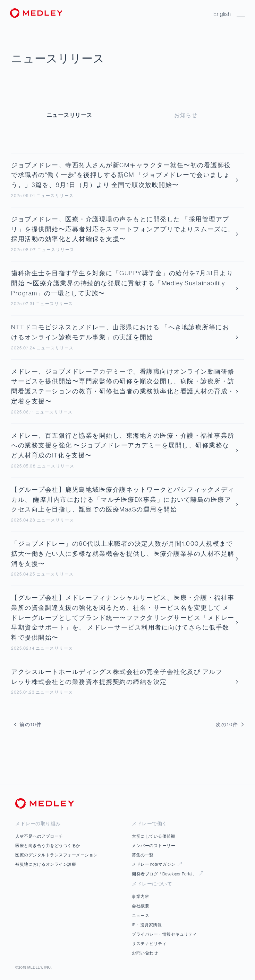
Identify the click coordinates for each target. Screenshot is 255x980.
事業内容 (141, 896)
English (222, 14)
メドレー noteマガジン (157, 864)
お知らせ (186, 115)
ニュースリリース (69, 115)
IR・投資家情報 (147, 925)
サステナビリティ (149, 943)
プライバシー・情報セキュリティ (164, 934)
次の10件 (230, 724)
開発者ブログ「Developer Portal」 (168, 874)
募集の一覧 (143, 855)
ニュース (141, 915)
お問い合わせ (145, 953)
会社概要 (141, 906)
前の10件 (28, 724)
